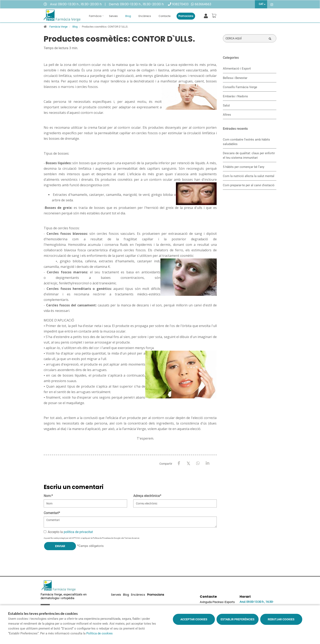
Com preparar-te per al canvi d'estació (249, 185)
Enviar (60, 546)
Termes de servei (132, 538)
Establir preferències (238, 619)
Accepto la (68, 532)
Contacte (164, 16)
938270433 (180, 4)
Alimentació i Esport (237, 69)
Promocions (186, 16)
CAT (261, 4)
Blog (128, 16)
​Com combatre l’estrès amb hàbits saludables (246, 142)
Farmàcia (95, 16)
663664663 (203, 4)
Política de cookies (99, 633)
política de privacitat (78, 532)
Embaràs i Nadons (235, 96)
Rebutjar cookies (281, 619)
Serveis (113, 16)
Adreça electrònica (147, 496)
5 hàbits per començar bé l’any (244, 167)
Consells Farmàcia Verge (240, 87)
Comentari (52, 513)
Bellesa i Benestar (235, 78)
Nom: (48, 496)
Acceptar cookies (194, 619)
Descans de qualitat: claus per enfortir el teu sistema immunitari (249, 155)
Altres (227, 115)
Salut (226, 105)
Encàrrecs (145, 16)
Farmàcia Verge (58, 27)
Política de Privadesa (102, 538)
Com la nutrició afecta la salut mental (249, 176)
